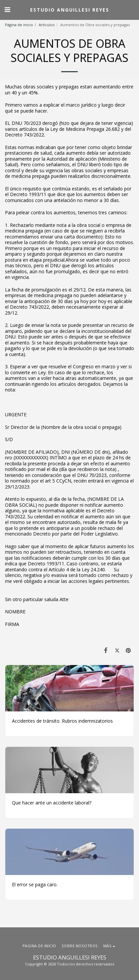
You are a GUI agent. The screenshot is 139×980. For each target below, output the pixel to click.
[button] (7, 9)
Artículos (47, 25)
